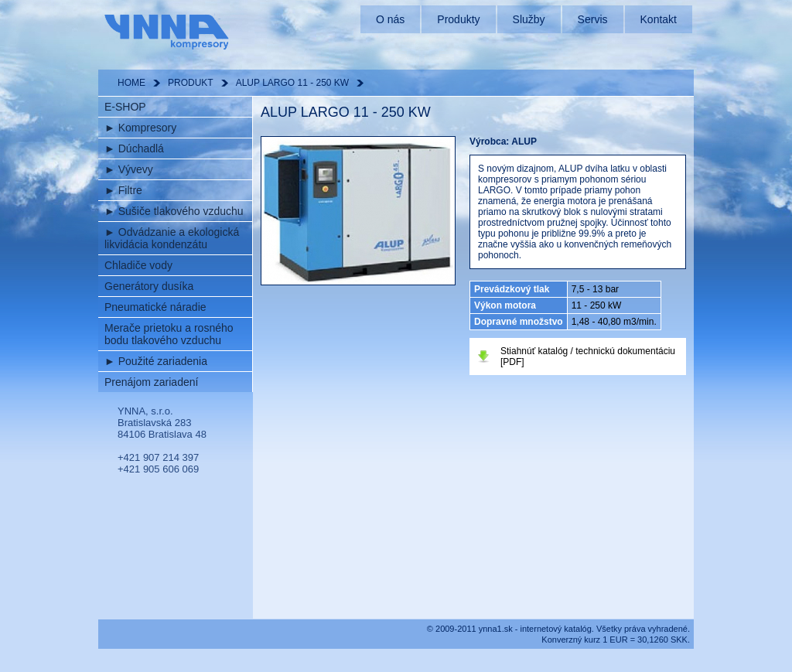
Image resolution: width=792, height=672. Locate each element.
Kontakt (659, 19)
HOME (131, 83)
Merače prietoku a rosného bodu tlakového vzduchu (169, 334)
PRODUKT (191, 83)
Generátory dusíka (149, 286)
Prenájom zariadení (151, 382)
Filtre (123, 190)
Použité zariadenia (156, 361)
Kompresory (140, 128)
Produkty (458, 19)
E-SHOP (125, 107)
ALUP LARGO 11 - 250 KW (293, 83)
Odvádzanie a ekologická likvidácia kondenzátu (172, 238)
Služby (529, 19)
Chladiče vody (138, 265)
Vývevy (129, 169)
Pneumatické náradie (155, 307)
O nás (390, 19)
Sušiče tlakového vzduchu (174, 211)
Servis (593, 19)
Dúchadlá (134, 148)
